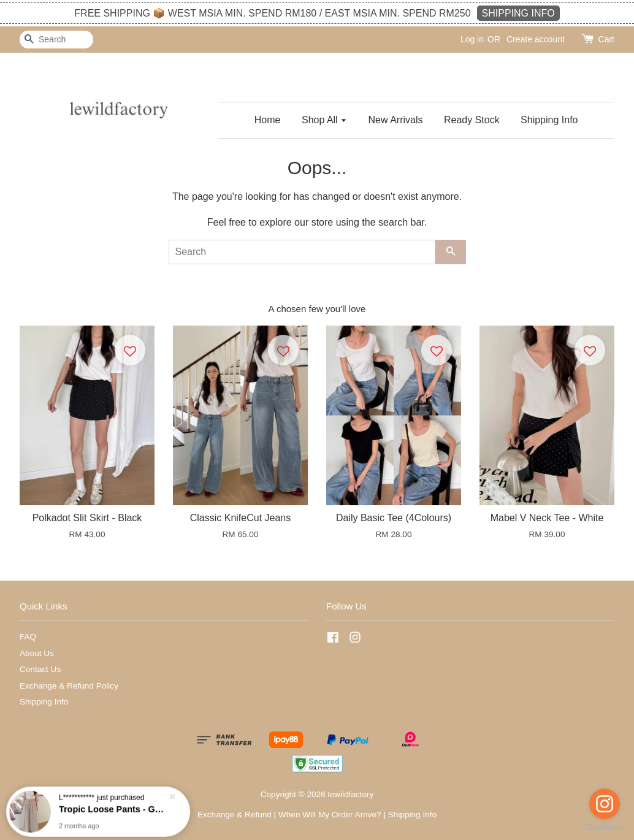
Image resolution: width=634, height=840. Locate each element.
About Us (37, 653)
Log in (472, 39)
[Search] (56, 40)
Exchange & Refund (235, 815)
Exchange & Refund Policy (69, 686)
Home (268, 120)
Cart (606, 39)
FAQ (28, 637)
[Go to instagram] (605, 804)
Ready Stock (472, 120)
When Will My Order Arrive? (330, 815)
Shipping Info (549, 120)
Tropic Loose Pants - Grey (113, 808)
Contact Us (40, 669)
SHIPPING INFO (518, 13)
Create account (536, 39)
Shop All (324, 120)
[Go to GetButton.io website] (605, 827)
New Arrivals (396, 120)
